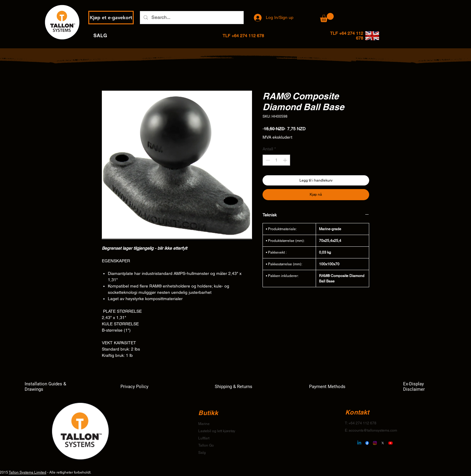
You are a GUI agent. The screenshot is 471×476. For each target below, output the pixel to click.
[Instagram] (375, 443)
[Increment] (286, 160)
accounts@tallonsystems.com (373, 430)
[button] (327, 18)
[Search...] (191, 18)
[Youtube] (390, 443)
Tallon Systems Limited (27, 472)
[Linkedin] (359, 443)
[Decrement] (267, 160)
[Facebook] (367, 443)
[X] (383, 443)
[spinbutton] (276, 160)
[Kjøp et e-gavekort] (111, 18)
